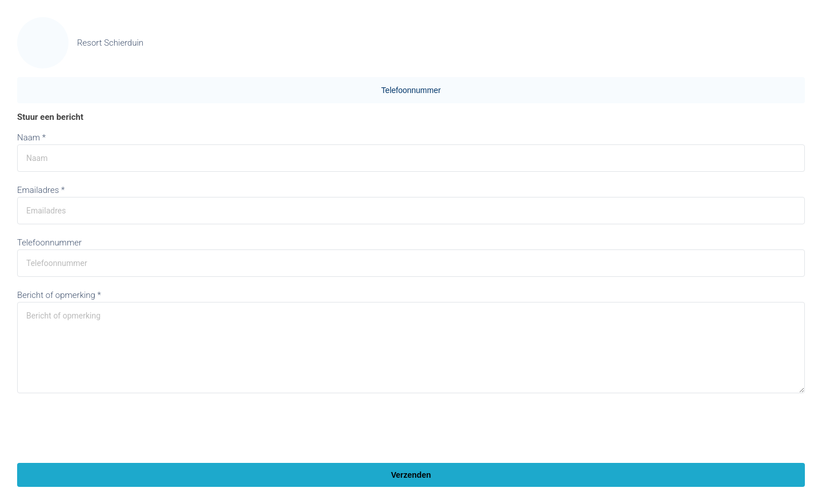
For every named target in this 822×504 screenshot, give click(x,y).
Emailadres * (41, 190)
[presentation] (104, 429)
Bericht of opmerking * (59, 295)
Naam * (31, 138)
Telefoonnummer (411, 90)
